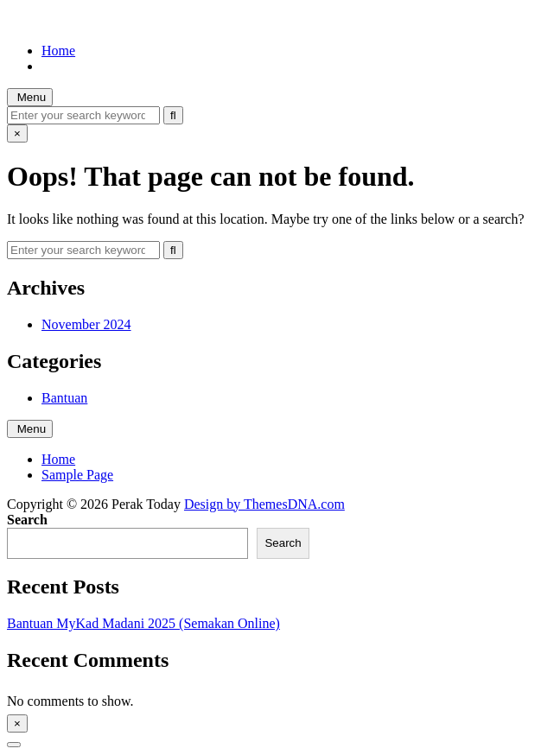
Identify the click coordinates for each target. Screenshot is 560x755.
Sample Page (77, 475)
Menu (30, 97)
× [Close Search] (17, 133)
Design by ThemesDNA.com (264, 504)
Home (58, 51)
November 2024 (86, 324)
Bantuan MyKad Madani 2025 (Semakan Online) (143, 623)
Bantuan (64, 398)
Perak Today (41, 21)
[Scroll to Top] (14, 745)
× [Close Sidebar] (17, 723)
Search (27, 520)
